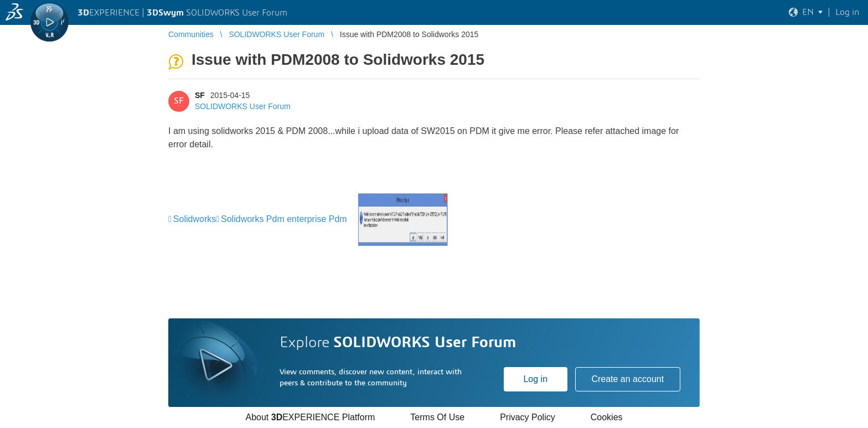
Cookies (607, 417)
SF (200, 95)
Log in (535, 379)
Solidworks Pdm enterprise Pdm (284, 219)
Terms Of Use (437, 417)
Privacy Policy (528, 417)
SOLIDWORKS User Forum (243, 106)
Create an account (627, 379)
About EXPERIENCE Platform (310, 417)
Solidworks (195, 219)
